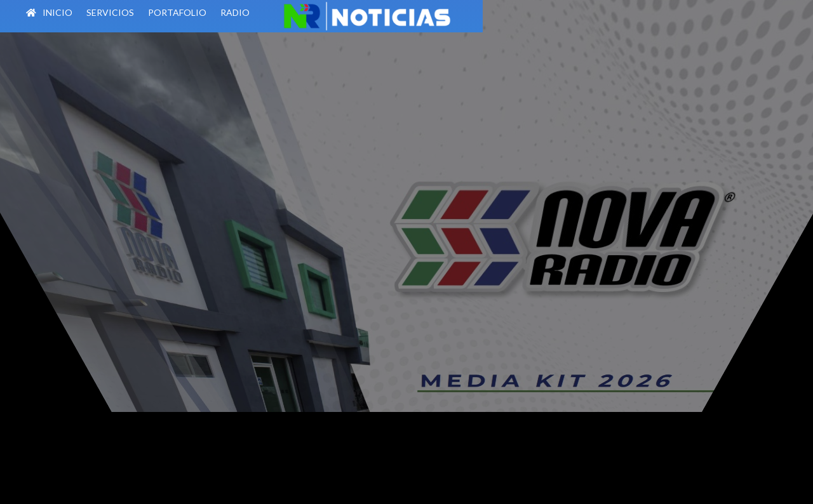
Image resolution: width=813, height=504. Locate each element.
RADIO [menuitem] (257, 12)
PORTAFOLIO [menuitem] (199, 12)
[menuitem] (285, 15)
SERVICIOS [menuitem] (132, 12)
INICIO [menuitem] (71, 13)
